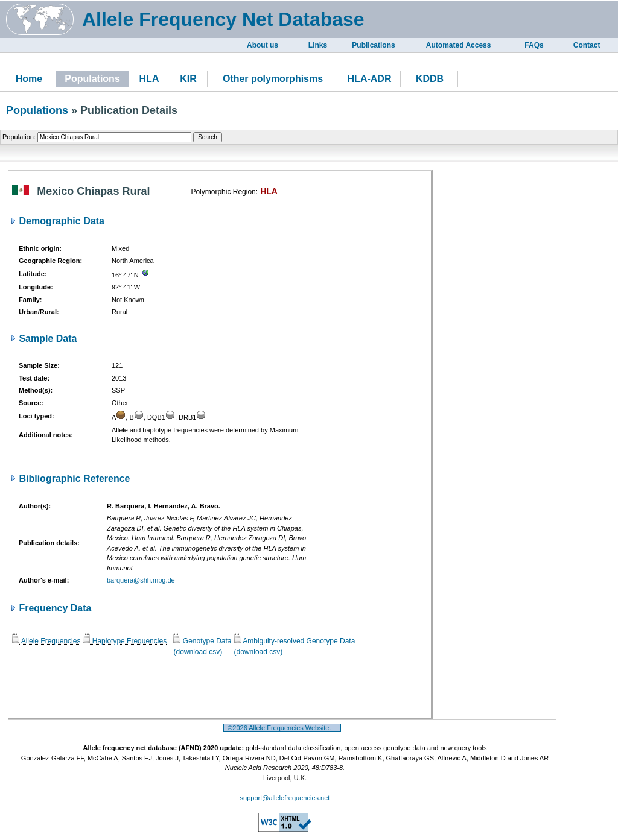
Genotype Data (202, 641)
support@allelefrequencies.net (285, 798)
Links (318, 45)
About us (263, 45)
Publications (373, 45)
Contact (587, 45)
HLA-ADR (370, 79)
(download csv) (198, 652)
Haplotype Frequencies (125, 641)
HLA (149, 79)
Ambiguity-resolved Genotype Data (295, 641)
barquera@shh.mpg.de (141, 580)
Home (29, 79)
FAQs (534, 45)
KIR (188, 79)
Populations (37, 110)
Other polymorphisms (273, 79)
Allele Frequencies (46, 641)
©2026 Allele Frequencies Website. (282, 728)
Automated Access (459, 45)
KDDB (430, 79)
